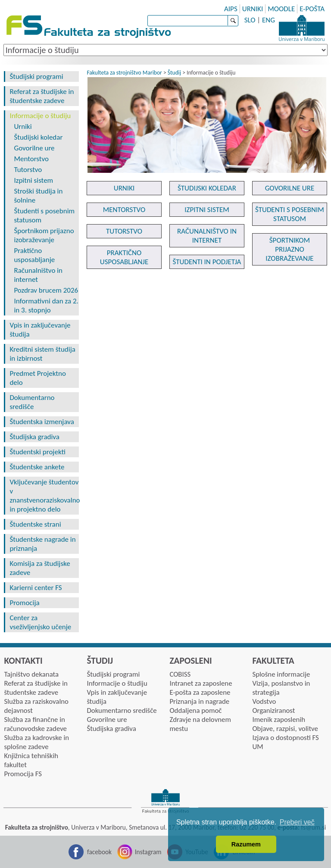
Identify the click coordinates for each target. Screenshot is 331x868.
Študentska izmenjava (42, 422)
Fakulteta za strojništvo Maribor (124, 73)
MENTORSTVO (124, 210)
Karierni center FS (36, 588)
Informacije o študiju (40, 116)
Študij (174, 73)
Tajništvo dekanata (31, 674)
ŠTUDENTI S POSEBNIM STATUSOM (290, 214)
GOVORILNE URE (290, 188)
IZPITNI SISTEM (207, 210)
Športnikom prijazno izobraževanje (44, 235)
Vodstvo (264, 701)
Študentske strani (35, 524)
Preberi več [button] (297, 822)
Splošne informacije (281, 674)
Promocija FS (23, 774)
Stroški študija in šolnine (38, 196)
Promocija (24, 603)
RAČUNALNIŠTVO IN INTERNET (207, 236)
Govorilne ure (34, 148)
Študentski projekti (37, 452)
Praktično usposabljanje (34, 255)
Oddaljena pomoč (195, 710)
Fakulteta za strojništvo (89, 27)
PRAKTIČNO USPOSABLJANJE (124, 257)
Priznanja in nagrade (199, 701)
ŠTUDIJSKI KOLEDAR (207, 188)
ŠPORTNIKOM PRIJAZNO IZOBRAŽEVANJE (289, 249)
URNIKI (253, 9)
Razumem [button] (246, 844)
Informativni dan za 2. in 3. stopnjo (46, 306)
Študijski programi (36, 76)
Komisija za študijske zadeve (40, 568)
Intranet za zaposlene (201, 683)
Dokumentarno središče (32, 402)
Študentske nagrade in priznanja (42, 544)
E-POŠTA (312, 9)
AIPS (231, 9)
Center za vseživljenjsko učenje (40, 622)
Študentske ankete (37, 467)
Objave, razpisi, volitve (285, 729)
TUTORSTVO (124, 231)
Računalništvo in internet (38, 275)
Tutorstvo (28, 170)
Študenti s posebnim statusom (44, 215)
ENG (269, 20)
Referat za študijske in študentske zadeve (42, 96)
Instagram (148, 852)
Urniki (23, 126)
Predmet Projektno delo (38, 378)
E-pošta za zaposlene (200, 692)
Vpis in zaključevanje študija (40, 330)
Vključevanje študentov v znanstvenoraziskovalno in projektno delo (44, 496)
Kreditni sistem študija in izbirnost (42, 354)
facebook (99, 852)
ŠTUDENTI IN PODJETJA (207, 262)
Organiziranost (273, 710)
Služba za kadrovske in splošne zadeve (36, 742)
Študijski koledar (38, 137)
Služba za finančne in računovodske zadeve (35, 724)
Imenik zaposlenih (279, 720)
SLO (250, 20)
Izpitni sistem (33, 180)
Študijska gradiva (34, 437)
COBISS (180, 674)
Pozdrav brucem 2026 (46, 290)
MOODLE (281, 9)
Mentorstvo (31, 159)
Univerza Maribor (302, 28)
